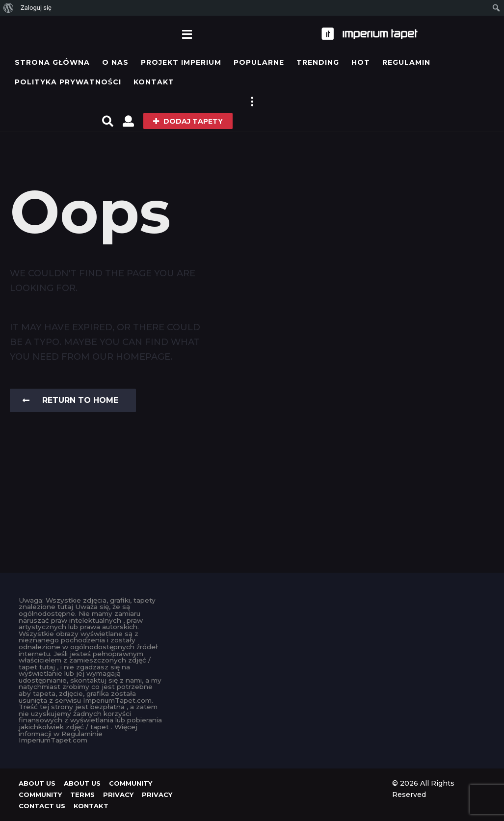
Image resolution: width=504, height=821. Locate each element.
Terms (82, 795)
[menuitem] (9, 8)
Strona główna (52, 62)
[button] (187, 34)
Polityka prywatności (68, 82)
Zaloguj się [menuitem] (36, 8)
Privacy (118, 795)
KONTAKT (154, 82)
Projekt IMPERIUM (181, 62)
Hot (361, 62)
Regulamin (406, 62)
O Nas (115, 62)
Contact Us (42, 806)
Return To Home (70, 400)
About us (37, 783)
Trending (318, 62)
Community (131, 783)
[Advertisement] (252, 659)
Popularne (259, 62)
